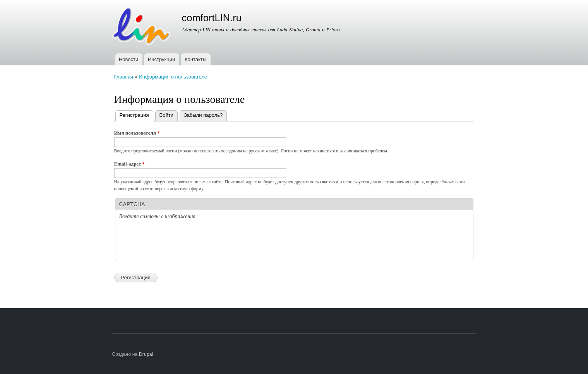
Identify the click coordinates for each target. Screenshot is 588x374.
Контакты (195, 59)
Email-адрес (129, 164)
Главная (124, 77)
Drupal (146, 354)
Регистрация (136, 114)
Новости (129, 59)
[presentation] (178, 241)
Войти (166, 115)
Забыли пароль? (203, 115)
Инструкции (161, 59)
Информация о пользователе (173, 77)
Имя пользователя (137, 133)
